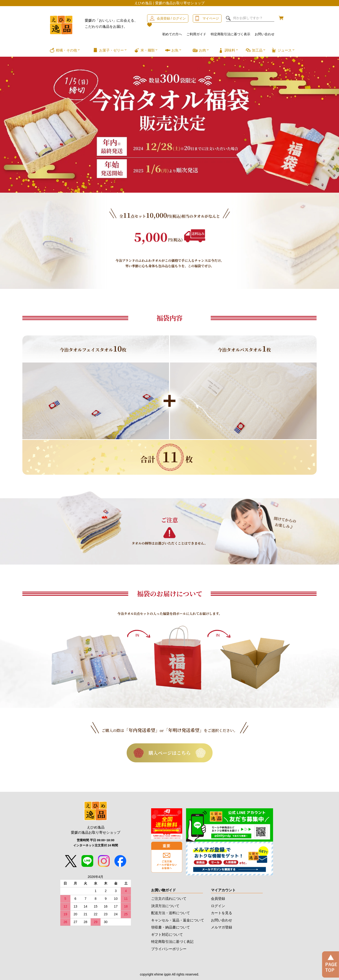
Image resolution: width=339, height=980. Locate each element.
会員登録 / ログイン (171, 18)
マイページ (211, 18)
